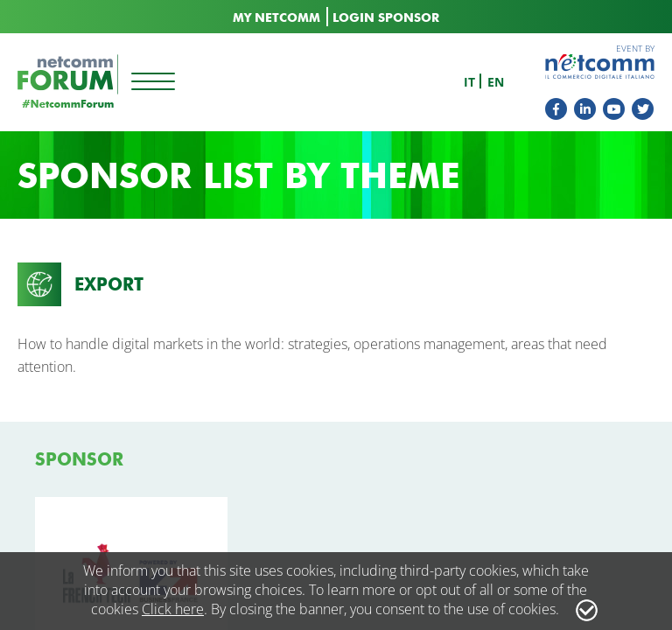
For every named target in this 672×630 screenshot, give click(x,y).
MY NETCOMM (276, 18)
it (469, 82)
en (496, 82)
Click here (173, 609)
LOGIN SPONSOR (386, 18)
